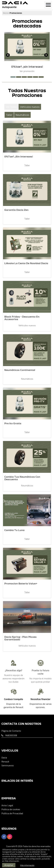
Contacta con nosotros (21, 724)
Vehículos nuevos (30, 107)
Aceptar (9, 865)
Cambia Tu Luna (14, 530)
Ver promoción (27, 71)
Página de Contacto (11, 731)
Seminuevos (8, 765)
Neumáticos (22, 115)
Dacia (4, 758)
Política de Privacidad (12, 813)
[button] (13, 77)
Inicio (5, 13)
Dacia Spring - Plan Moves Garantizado (20, 638)
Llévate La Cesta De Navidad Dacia (26, 263)
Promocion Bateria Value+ (21, 583)
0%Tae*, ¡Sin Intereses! (19, 156)
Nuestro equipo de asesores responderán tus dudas (14, 678)
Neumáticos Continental (20, 370)
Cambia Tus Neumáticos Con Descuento (22, 478)
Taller (9, 115)
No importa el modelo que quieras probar (40, 680)
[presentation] (8, 55)
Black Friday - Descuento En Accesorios (22, 318)
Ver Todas (11, 107)
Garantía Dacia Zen (16, 210)
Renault (5, 762)
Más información (12, 861)
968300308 (11, 735)
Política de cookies (11, 809)
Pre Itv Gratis (13, 423)
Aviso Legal (7, 805)
